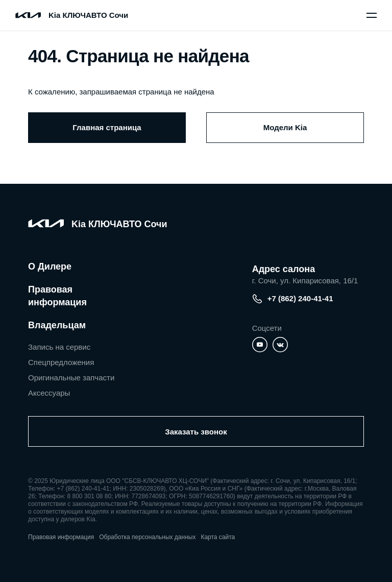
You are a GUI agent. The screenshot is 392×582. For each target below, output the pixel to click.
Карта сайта (218, 537)
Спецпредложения (61, 362)
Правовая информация (57, 296)
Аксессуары (49, 393)
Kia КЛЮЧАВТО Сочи (88, 15)
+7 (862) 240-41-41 (293, 299)
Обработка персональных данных (147, 537)
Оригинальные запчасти (71, 378)
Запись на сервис (59, 347)
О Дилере (50, 266)
